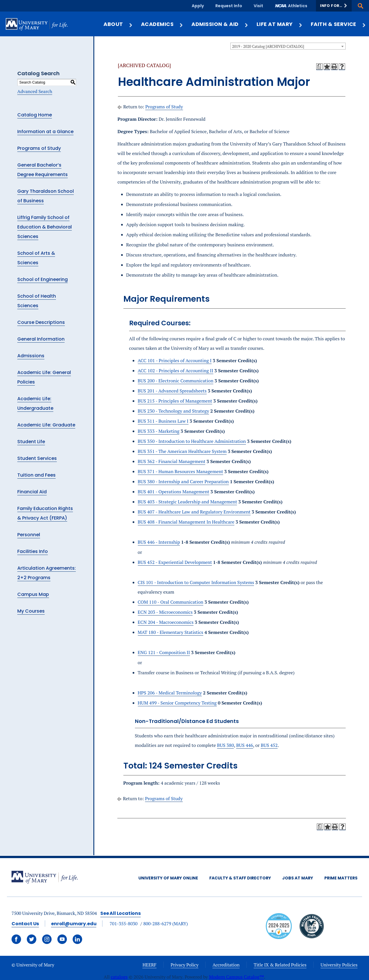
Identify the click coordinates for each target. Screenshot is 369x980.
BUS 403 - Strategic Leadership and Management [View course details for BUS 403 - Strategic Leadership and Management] (188, 502)
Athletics (298, 6)
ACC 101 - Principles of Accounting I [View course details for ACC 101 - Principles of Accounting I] (175, 360)
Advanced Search (35, 91)
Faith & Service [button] (338, 24)
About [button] (118, 24)
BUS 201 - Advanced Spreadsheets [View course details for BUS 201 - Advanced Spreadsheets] (172, 391)
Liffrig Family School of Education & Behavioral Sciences (45, 227)
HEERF (149, 965)
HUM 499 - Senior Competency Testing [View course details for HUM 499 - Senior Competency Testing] (177, 703)
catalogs (119, 977)
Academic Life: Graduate (46, 425)
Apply (198, 6)
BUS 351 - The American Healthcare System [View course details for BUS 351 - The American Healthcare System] (182, 451)
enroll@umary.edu (74, 924)
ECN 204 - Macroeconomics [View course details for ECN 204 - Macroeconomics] (166, 622)
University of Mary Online (168, 878)
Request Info (229, 6)
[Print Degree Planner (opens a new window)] (319, 67)
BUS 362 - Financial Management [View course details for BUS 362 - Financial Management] (172, 461)
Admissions (31, 356)
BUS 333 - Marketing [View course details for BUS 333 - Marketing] (159, 431)
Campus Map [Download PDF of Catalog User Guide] (33, 594)
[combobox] (288, 46)
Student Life (31, 442)
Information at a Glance (45, 132)
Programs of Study (39, 148)
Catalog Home (35, 115)
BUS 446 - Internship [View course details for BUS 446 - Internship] (159, 542)
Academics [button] (162, 24)
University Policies (339, 965)
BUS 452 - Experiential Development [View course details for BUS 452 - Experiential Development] (175, 562)
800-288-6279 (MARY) (166, 924)
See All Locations (121, 913)
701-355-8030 (124, 924)
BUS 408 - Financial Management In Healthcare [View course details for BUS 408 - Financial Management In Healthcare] (186, 522)
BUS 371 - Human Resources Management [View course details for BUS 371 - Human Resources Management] (180, 471)
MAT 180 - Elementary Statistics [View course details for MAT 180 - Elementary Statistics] (171, 632)
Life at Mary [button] (280, 24)
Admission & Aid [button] (220, 24)
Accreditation (226, 965)
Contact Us (25, 924)
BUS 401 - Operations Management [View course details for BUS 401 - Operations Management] (174, 492)
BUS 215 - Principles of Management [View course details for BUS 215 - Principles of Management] (175, 401)
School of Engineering (43, 279)
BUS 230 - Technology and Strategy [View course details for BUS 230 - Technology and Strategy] (174, 411)
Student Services (37, 458)
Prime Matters (341, 878)
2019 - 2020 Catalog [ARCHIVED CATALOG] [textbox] (268, 46)
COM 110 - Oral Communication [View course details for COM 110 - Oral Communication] (171, 602)
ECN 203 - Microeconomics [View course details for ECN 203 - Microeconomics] (165, 612)
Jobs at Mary (298, 878)
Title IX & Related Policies (280, 965)
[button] (334, 6)
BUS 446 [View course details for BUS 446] (245, 745)
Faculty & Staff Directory (240, 878)
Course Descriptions (41, 322)
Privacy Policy (185, 965)
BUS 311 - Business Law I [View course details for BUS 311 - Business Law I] (163, 421)
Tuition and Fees (36, 475)
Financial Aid (32, 492)
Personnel (29, 535)
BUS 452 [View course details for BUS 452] (269, 745)
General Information (41, 339)
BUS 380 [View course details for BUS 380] (226, 745)
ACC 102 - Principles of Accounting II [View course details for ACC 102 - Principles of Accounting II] (176, 371)
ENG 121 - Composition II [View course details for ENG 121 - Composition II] (164, 652)
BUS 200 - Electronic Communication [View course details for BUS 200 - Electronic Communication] (176, 381)
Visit (258, 6)
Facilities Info (33, 551)
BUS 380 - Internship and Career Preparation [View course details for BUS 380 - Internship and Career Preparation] (183, 481)
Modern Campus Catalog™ (237, 977)
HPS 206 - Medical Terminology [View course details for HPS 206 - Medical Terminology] (170, 693)
